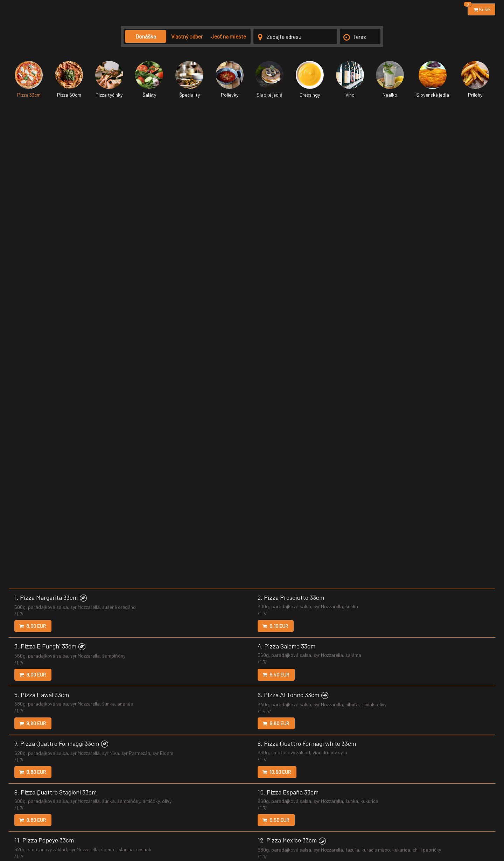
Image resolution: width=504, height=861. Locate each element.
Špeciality (189, 79)
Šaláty (149, 79)
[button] (83, 111)
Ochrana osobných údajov (265, 829)
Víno (350, 79)
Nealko (390, 79)
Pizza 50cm (69, 79)
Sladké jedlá (269, 79)
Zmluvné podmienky (214, 829)
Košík (479, 8)
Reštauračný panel (476, 829)
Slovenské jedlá (433, 79)
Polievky (230, 79)
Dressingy (310, 79)
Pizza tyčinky (109, 79)
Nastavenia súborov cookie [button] (325, 829)
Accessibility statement (428, 829)
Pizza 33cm (29, 79)
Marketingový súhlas (378, 829)
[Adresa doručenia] (295, 36)
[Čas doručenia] (360, 36)
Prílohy (475, 79)
